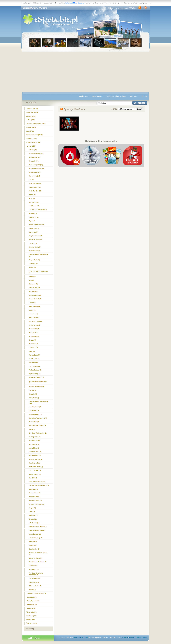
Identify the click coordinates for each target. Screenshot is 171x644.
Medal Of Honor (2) (35, 414)
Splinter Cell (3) (34, 359)
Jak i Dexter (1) (34, 523)
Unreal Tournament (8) (37, 225)
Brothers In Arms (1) (36, 467)
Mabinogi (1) (33, 542)
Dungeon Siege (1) (35, 500)
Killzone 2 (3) (33, 348)
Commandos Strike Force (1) (39, 485)
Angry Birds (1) (34, 448)
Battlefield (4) (33, 291)
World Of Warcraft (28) (36, 168)
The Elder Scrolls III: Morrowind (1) (36, 574)
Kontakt (132, 637)
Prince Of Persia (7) (36, 240)
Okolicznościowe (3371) (34, 135)
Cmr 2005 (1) (33, 478)
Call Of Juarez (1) (35, 470)
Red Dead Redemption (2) (38, 433)
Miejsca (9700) (31, 116)
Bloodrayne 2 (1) (34, 463)
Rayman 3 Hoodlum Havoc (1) (38, 554)
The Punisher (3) (34, 366)
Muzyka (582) (31, 620)
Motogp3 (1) (33, 545)
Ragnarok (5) (33, 284)
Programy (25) (32, 605)
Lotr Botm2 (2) (34, 411)
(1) (36, 504)
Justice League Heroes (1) (38, 527)
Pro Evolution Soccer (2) (37, 426)
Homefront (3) (34, 344)
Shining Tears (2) (35, 437)
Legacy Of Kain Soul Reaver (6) (39, 255)
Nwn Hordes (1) (34, 549)
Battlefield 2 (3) (34, 329)
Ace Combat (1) (34, 444)
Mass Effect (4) (34, 318)
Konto (144, 96)
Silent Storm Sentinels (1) (38, 562)
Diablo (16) (32, 195)
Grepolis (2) (33, 394)
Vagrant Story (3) (35, 374)
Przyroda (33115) (32, 109)
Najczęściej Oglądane (116, 96)
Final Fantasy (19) (35, 183)
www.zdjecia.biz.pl (81, 637)
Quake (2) (32, 429)
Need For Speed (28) (36, 165)
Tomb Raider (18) (35, 187)
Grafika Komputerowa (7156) (36, 124)
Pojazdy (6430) (31, 127)
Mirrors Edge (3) (34, 355)
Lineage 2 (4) (33, 314)
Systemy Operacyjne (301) (37, 593)
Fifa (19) (32, 180)
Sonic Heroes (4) (35, 325)
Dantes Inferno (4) (35, 295)
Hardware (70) (32, 597)
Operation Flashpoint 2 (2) (38, 418)
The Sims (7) (33, 243)
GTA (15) (32, 198)
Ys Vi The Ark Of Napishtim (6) (38, 272)
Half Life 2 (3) (33, 333)
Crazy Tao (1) (33, 489)
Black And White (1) (36, 459)
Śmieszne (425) (31, 623)
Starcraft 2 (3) (33, 362)
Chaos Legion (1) (35, 474)
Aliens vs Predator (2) (36, 377)
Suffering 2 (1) (34, 569)
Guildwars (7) (33, 232)
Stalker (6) (32, 267)
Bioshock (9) (33, 213)
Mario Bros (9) (34, 217)
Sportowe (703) (31, 616)
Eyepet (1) (32, 508)
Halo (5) (31, 280)
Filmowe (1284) (31, 612)
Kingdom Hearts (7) (35, 236)
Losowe (134, 96)
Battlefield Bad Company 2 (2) (38, 382)
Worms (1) (32, 590)
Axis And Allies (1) (35, 452)
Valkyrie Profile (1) (35, 586)
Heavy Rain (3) (34, 336)
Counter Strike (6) (35, 247)
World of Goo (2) (34, 441)
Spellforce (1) (33, 566)
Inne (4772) (30, 131)
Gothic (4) (32, 310)
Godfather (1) (33, 515)
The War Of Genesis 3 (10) (38, 210)
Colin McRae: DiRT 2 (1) (37, 482)
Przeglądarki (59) (33, 601)
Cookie (125, 637)
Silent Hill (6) (33, 264)
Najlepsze (84, 96)
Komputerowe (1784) (33, 142)
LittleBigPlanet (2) (35, 407)
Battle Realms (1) (35, 455)
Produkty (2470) (32, 139)
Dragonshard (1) (34, 497)
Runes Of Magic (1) (35, 558)
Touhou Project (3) (35, 370)
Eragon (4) (32, 303)
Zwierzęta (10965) (32, 112)
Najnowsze (97, 96)
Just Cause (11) (34, 206)
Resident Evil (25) (35, 172)
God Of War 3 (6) (34, 251)
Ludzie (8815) (31, 120)
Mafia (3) (32, 351)
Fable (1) (32, 512)
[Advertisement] (86, 72)
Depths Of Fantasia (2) (37, 387)
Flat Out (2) (33, 390)
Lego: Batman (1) (35, 534)
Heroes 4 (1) (33, 519)
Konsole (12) (32, 608)
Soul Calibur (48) (35, 157)
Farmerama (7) (34, 228)
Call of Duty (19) (34, 176)
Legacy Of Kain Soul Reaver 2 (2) (39, 402)
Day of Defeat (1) (35, 493)
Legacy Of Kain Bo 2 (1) (37, 530)
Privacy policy (142, 637)
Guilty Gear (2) (34, 398)
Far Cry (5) (32, 276)
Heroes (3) (32, 340)
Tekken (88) (33, 150)
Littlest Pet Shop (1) (36, 538)
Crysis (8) (32, 221)
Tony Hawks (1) (34, 582)
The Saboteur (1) (35, 578)
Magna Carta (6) (34, 260)
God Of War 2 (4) (34, 306)
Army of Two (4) (34, 288)
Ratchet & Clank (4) (35, 321)
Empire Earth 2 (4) (35, 299)
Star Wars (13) (34, 202)
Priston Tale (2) (34, 422)
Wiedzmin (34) (34, 161)
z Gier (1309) (32, 146)
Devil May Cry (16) (35, 191)
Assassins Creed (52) (36, 154)
